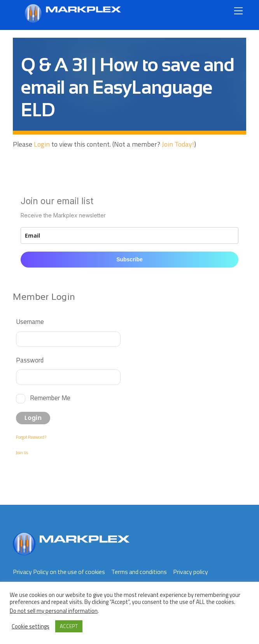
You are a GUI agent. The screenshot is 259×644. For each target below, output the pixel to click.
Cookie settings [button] (31, 626)
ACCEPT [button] (69, 626)
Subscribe (129, 259)
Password (30, 360)
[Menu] (238, 11)
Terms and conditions (139, 572)
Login (42, 144)
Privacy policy (191, 572)
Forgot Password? (31, 437)
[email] (129, 235)
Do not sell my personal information (54, 611)
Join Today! (178, 144)
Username (30, 321)
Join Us (22, 453)
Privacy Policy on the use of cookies (59, 572)
